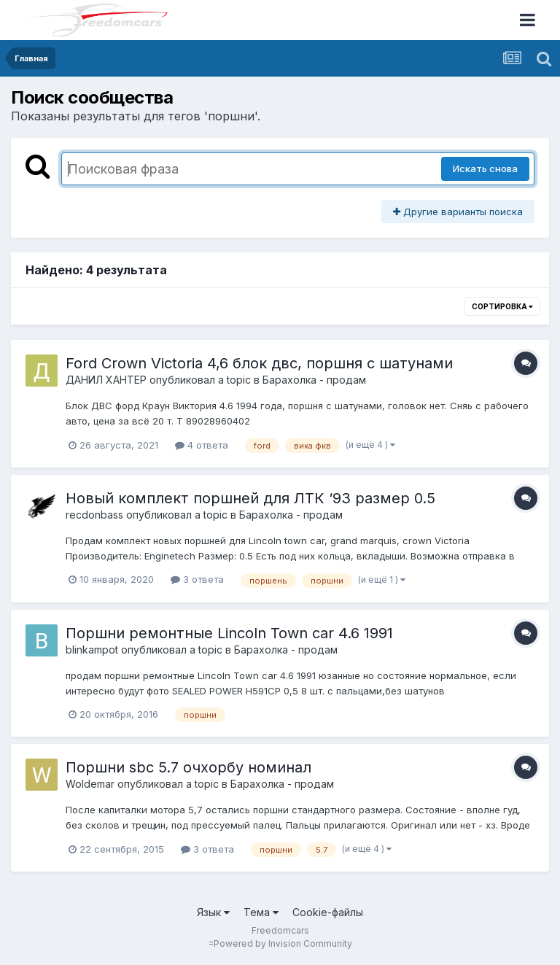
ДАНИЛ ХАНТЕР (106, 380)
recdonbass (94, 515)
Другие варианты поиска (458, 212)
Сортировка (502, 306)
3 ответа (197, 579)
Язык (213, 912)
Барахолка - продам (314, 380)
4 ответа (202, 445)
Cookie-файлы (328, 912)
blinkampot (92, 650)
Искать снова (485, 168)
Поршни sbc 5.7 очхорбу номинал (188, 767)
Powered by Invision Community (283, 943)
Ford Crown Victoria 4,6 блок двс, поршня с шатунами (259, 363)
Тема (261, 912)
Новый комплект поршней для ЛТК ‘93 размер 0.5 (250, 498)
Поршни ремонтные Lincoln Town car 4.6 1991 (229, 633)
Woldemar (90, 784)
